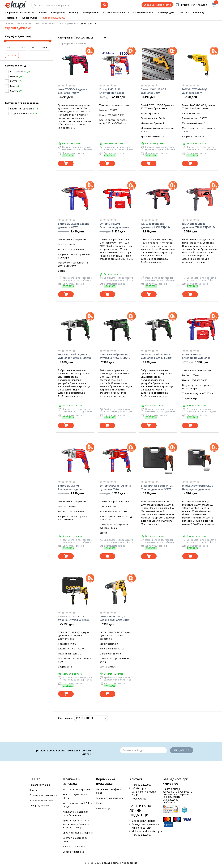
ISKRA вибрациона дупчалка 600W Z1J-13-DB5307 (155, 225)
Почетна (9, 23)
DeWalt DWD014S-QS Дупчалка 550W (195, 91)
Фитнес (184, 12)
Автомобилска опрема (116, 12)
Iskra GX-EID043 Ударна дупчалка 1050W (72, 91)
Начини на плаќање (74, 846)
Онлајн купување (39, 806)
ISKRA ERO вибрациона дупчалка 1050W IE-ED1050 (75, 356)
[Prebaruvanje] (105, 5)
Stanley (14, 91)
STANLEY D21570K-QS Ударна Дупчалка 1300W (74, 618)
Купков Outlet (29, 18)
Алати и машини (143, 12)
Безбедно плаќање (73, 852)
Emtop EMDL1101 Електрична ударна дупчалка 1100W (71, 487)
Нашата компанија (40, 785)
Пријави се (182, 750)
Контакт (34, 790)
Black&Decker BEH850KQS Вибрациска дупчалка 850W (198, 487)
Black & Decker (18, 71)
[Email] (143, 750)
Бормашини (70, 23)
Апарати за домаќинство (20, 12)
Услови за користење (41, 800)
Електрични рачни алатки (48, 23)
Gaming (74, 12)
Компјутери (58, 12)
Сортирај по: (65, 38)
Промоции (11, 18)
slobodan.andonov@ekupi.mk (148, 831)
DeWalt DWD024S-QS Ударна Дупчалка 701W (114, 618)
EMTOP (14, 81)
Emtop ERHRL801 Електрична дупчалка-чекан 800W (114, 225)
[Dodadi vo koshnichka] (66, 163)
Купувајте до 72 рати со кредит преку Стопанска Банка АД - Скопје (76, 824)
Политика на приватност (43, 795)
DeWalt (14, 76)
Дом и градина (166, 12)
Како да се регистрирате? (77, 789)
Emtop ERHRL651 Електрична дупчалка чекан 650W (196, 356)
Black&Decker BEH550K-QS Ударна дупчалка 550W (157, 487)
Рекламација (103, 808)
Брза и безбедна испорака (78, 833)
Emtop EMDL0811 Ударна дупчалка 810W (115, 487)
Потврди (12, 55)
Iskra (13, 86)
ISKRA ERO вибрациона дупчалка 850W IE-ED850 (156, 356)
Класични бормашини (22, 109)
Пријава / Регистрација (191, 5)
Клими (43, 12)
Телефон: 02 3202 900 (53, 18)
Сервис (100, 803)
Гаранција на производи (110, 798)
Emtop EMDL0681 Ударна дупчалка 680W (74, 225)
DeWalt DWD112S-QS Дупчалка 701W (153, 91)
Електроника (90, 12)
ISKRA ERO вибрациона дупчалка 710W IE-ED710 (115, 356)
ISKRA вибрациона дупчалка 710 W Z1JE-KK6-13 (199, 225)
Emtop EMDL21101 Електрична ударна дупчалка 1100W (112, 91)
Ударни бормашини (21, 113)
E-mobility (199, 12)
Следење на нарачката (157, 5)
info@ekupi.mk (140, 788)
